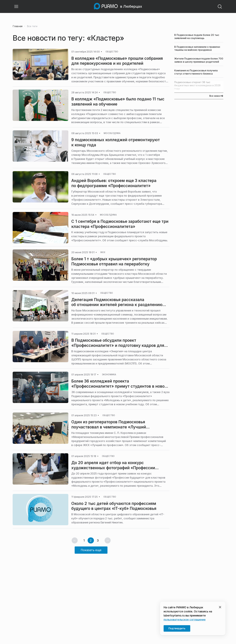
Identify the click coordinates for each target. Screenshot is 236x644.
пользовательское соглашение (185, 620)
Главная (18, 26)
